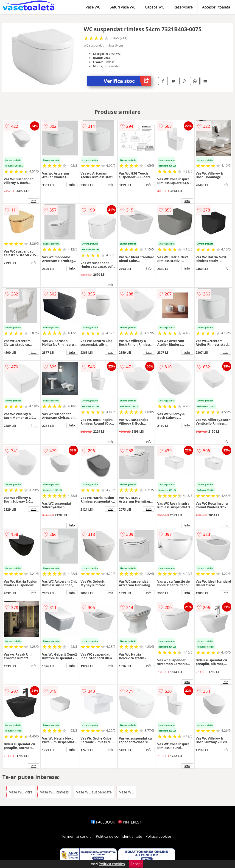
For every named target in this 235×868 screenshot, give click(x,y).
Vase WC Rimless (54, 792)
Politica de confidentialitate (119, 836)
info (34, 201)
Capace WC (154, 7)
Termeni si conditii (77, 836)
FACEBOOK (103, 822)
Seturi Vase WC (123, 7)
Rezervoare (183, 7)
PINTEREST (130, 822)
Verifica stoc (127, 81)
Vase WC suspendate (94, 792)
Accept (136, 864)
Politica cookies (159, 836)
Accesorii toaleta (216, 7)
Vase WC (93, 7)
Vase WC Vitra (21, 792)
